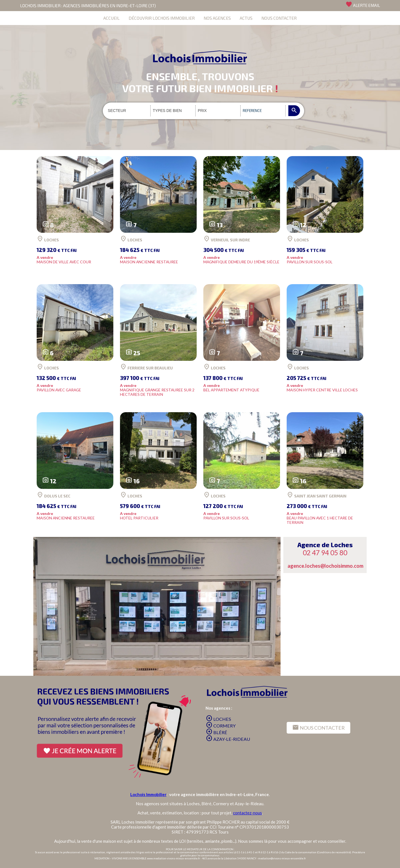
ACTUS (246, 18)
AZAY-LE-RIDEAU (228, 739)
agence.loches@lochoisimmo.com (325, 566)
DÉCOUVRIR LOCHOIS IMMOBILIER (162, 18)
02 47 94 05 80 (325, 553)
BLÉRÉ (217, 732)
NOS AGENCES (217, 18)
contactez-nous (247, 813)
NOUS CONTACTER (279, 18)
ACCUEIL (112, 18)
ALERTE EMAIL (363, 5)
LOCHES (218, 719)
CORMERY (221, 726)
